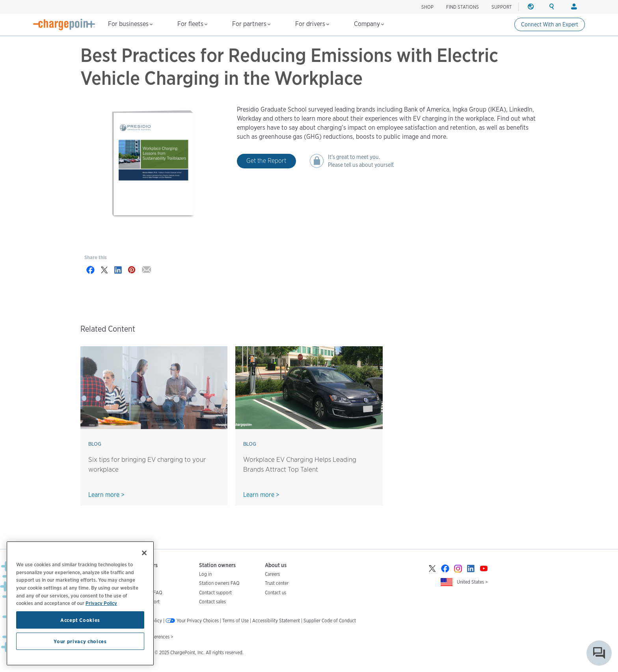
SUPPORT (502, 7)
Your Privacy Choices (198, 621)
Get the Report (266, 161)
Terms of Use (235, 621)
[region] (80, 603)
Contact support (215, 593)
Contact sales (212, 602)
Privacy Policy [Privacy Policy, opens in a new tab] (101, 603)
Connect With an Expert (550, 24)
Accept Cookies (80, 620)
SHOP (427, 7)
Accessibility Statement (276, 621)
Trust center (277, 583)
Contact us (275, 593)
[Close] (144, 553)
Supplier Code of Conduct (330, 621)
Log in (205, 574)
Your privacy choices (80, 641)
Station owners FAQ (219, 583)
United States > (472, 582)
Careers (272, 574)
